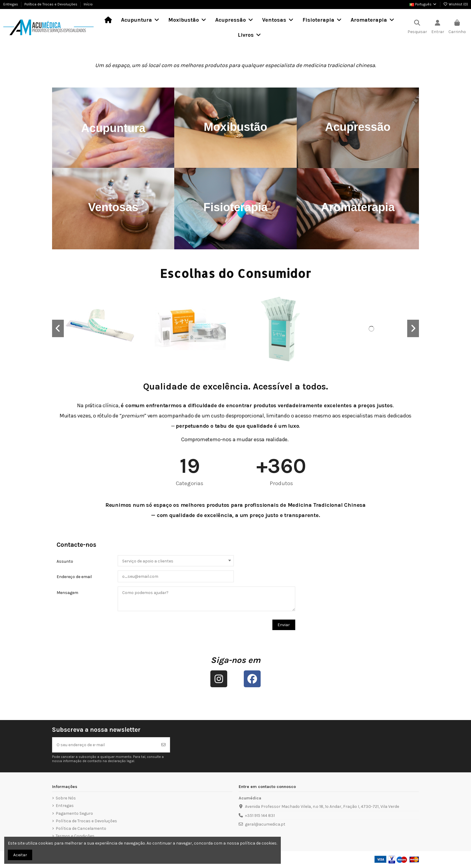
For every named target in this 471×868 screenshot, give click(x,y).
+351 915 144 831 (260, 816)
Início (88, 4)
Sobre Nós (66, 798)
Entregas (11, 4)
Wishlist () (456, 4)
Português (423, 4)
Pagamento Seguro (74, 813)
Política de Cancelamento (81, 828)
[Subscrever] (163, 745)
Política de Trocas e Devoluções (51, 4)
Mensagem (67, 593)
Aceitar (20, 855)
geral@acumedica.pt (265, 824)
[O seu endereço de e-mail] (105, 745)
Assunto (65, 561)
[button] (58, 328)
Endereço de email (74, 577)
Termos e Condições (75, 836)
